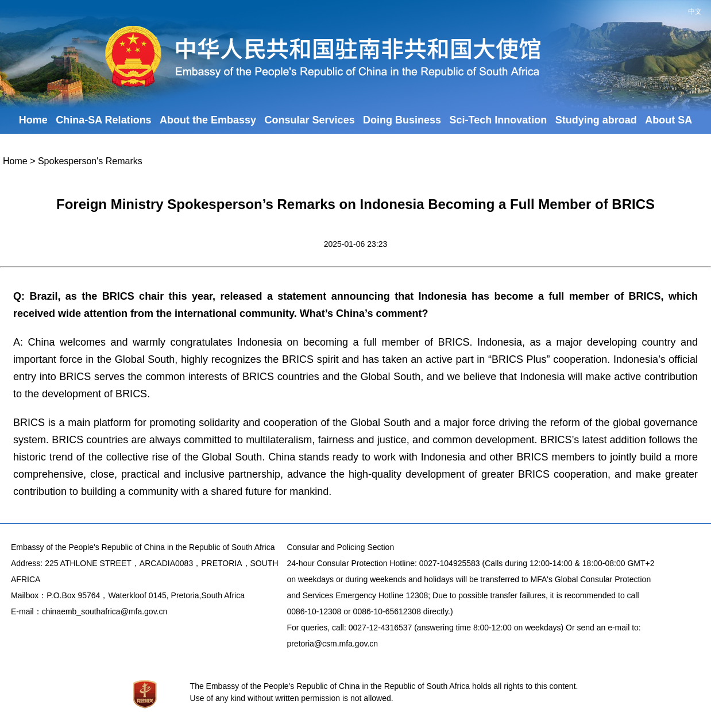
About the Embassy (208, 120)
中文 (695, 11)
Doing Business (402, 120)
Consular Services (310, 120)
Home (33, 120)
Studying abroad (596, 120)
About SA (669, 120)
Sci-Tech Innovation (499, 120)
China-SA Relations (103, 120)
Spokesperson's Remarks (90, 161)
